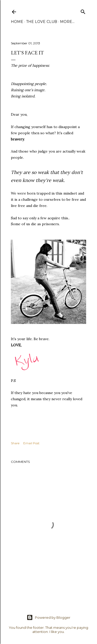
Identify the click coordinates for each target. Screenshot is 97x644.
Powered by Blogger (48, 617)
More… (67, 22)
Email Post (31, 443)
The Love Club (42, 22)
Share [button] (15, 443)
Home (17, 22)
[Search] (83, 11)
